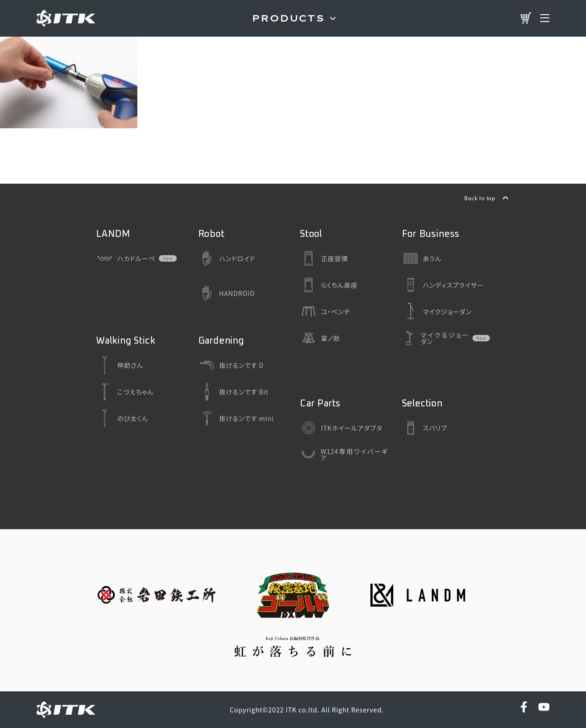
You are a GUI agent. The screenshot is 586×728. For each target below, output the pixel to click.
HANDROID (227, 293)
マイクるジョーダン (435, 338)
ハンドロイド (227, 258)
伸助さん (120, 365)
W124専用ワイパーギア (344, 454)
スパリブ (425, 428)
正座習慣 (324, 258)
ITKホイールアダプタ (341, 428)
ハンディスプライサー (443, 285)
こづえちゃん (125, 392)
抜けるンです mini (236, 418)
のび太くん (122, 418)
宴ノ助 (320, 338)
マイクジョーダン (437, 312)
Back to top (480, 198)
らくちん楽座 (329, 285)
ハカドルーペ (126, 258)
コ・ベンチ (325, 312)
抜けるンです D (231, 365)
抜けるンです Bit (233, 392)
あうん (422, 258)
